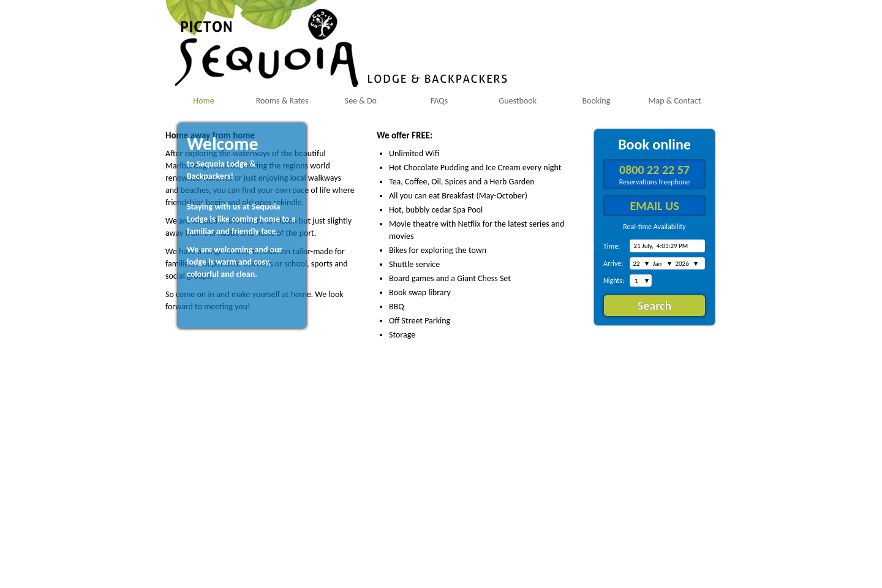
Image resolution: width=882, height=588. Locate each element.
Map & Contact (675, 101)
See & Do (361, 101)
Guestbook (518, 101)
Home (203, 101)
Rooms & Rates (282, 101)
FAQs (439, 101)
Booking (596, 101)
